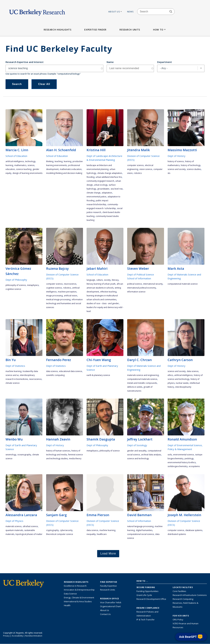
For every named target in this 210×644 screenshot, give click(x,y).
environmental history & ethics (182, 462)
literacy (115, 280)
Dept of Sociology (137, 445)
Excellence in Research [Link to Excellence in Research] (75, 586)
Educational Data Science (71, 371)
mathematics (20, 165)
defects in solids (135, 387)
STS (169, 173)
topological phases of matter (29, 534)
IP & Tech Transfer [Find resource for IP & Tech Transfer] (146, 620)
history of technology (191, 165)
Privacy (6, 636)
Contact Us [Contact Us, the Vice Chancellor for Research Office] (105, 614)
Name (110, 62)
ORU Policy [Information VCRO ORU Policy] (178, 620)
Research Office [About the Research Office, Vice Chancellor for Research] (110, 599)
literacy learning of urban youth (101, 284)
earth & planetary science (98, 375)
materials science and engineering (143, 375)
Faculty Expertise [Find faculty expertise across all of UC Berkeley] (108, 586)
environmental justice (96, 197)
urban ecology (101, 185)
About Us (115, 12)
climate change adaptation (110, 173)
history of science (176, 161)
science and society (177, 169)
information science (136, 292)
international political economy (142, 288)
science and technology (138, 458)
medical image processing (58, 299)
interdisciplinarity (183, 387)
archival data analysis (151, 455)
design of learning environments (27, 173)
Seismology (11, 455)
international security (153, 284)
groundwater (103, 189)
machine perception (67, 292)
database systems (194, 530)
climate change (94, 193)
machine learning (13, 371)
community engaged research (100, 181)
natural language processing (140, 526)
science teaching (24, 169)
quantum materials (14, 530)
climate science (13, 383)
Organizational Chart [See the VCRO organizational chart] (110, 606)
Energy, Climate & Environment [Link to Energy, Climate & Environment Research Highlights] (79, 598)
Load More (108, 553)
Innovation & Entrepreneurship (79, 590)
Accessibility (17, 636)
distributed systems (177, 534)
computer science (135, 165)
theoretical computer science (60, 534)
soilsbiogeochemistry (178, 466)
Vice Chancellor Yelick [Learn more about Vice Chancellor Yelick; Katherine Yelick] (111, 602)
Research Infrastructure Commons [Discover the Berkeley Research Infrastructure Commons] (190, 595)
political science (135, 284)
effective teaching (108, 292)
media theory (75, 458)
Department (165, 62)
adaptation (107, 193)
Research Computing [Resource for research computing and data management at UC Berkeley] (183, 599)
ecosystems (194, 466)
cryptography (52, 530)
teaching (59, 161)
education (10, 169)
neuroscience (70, 284)
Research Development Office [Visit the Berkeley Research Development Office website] (151, 599)
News (131, 12)
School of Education (16, 156)
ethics (170, 375)
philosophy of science (16, 285)
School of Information (139, 278)
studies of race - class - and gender (103, 303)
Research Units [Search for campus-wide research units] (108, 590)
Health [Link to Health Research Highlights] (67, 605)
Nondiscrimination (34, 636)
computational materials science (183, 284)
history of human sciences (58, 451)
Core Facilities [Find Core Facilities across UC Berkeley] (179, 591)
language (91, 280)
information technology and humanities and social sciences (64, 303)
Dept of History (176, 156)
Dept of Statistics (15, 366)
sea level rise (117, 189)
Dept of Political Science (141, 274)
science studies (194, 169)
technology (30, 161)
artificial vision (71, 296)
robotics (138, 173)
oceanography (24, 455)
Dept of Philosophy (16, 280)
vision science (146, 169)
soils (170, 455)
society (107, 280)
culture (100, 280)
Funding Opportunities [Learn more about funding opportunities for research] (147, 591)
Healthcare (102, 534)
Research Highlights (57, 30)
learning (9, 165)
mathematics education (71, 169)
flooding (90, 177)
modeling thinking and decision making (64, 173)
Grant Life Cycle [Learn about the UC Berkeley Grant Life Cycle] (144, 595)
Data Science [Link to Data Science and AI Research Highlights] (70, 594)
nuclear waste (182, 383)
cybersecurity (66, 530)
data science (52, 371)
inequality (91, 534)
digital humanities (144, 530)
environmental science (184, 455)
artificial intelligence (15, 161)
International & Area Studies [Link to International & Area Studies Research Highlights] (78, 601)
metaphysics (33, 285)
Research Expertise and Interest (25, 62)
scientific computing (55, 375)
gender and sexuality (137, 451)
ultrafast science (30, 526)
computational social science (141, 534)
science (31, 165)
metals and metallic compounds (142, 383)
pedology (189, 458)
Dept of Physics (14, 521)
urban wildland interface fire (109, 177)
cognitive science (13, 289)
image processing (54, 296)
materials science (14, 526)
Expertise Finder (95, 30)
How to (160, 30)
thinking (50, 161)
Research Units (130, 30)
